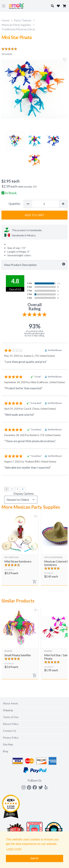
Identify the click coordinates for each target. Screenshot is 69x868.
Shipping (8, 710)
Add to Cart (34, 215)
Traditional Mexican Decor (18, 29)
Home (5, 20)
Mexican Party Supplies (16, 25)
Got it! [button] (34, 858)
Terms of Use (11, 717)
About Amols (10, 703)
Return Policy (11, 724)
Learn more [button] (14, 849)
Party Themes (23, 20)
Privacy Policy (11, 738)
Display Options (24, 493)
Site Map (8, 744)
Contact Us (10, 731)
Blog (6, 751)
